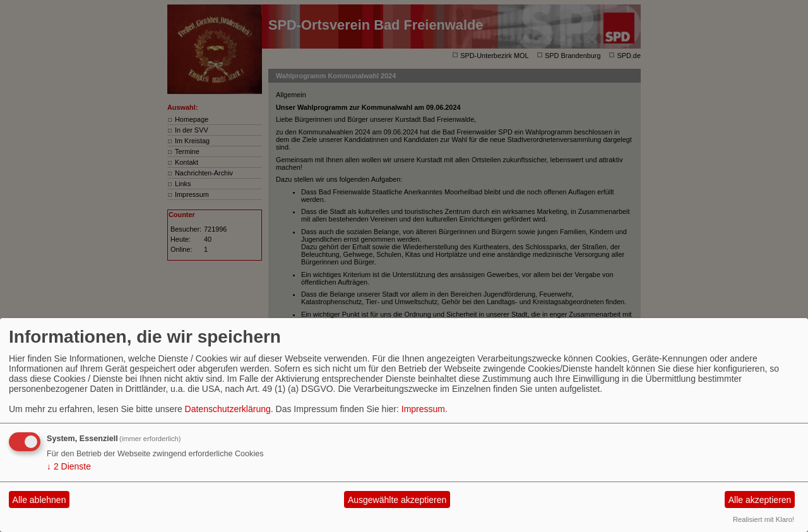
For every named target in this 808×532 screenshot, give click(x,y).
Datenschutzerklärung (228, 409)
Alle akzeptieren (760, 500)
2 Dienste (69, 466)
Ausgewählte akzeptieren (397, 500)
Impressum (423, 409)
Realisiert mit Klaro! (763, 519)
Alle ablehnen (39, 500)
